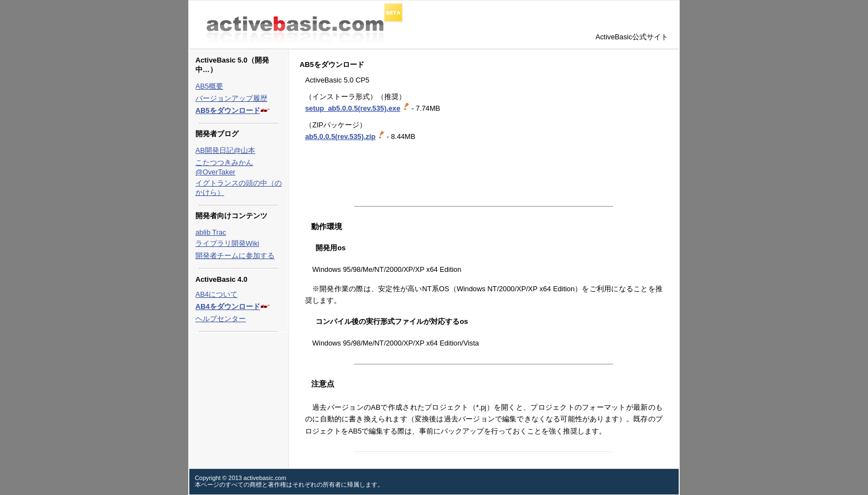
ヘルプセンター (221, 319)
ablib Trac (211, 232)
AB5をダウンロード (228, 110)
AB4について (216, 294)
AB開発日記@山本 (225, 150)
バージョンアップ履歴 (231, 98)
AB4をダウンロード (228, 306)
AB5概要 (209, 86)
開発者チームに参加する (235, 256)
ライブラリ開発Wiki (227, 243)
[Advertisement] (429, 174)
